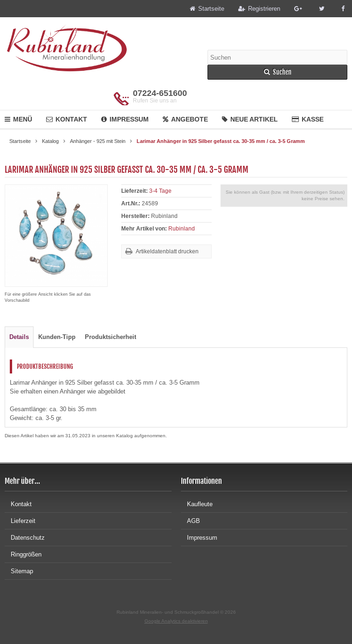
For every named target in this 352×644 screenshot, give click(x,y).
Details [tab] (19, 337)
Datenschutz (25, 538)
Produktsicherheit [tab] (110, 337)
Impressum (125, 119)
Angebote (185, 119)
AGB (190, 521)
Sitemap (19, 571)
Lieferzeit (20, 521)
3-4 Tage (160, 191)
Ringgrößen (23, 554)
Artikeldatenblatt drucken (167, 251)
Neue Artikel (250, 119)
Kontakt (67, 119)
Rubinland (182, 229)
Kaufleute (197, 504)
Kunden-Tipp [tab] (57, 337)
